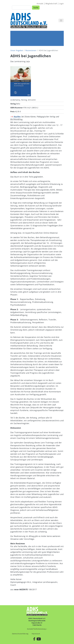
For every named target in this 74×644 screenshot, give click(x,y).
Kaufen (17, 117)
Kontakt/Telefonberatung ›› (37, 629)
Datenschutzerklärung (20, 634)
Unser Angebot (17, 50)
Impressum (36, 634)
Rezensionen (31, 50)
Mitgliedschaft (51, 4)
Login (61, 4)
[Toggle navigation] (61, 20)
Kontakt (40, 4)
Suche (36, 8)
